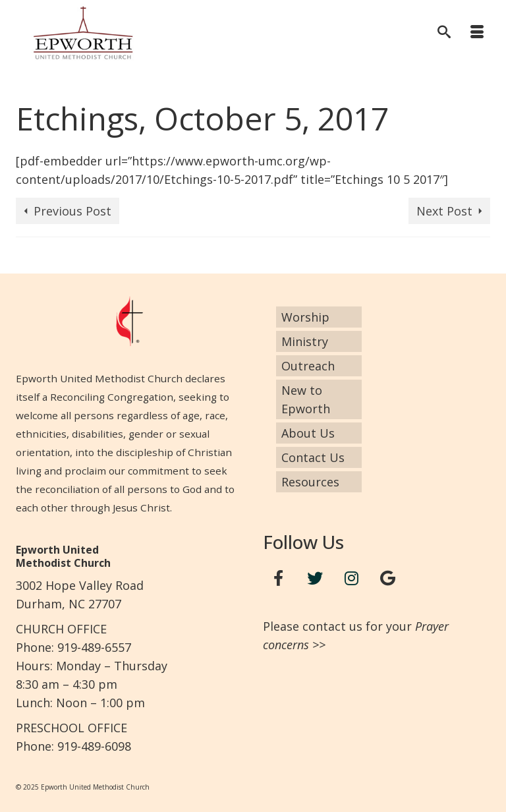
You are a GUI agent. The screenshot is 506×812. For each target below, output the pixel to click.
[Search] (444, 33)
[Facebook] (279, 578)
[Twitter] (315, 578)
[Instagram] (352, 578)
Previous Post (72, 211)
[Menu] (477, 33)
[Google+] (388, 578)
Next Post (444, 211)
